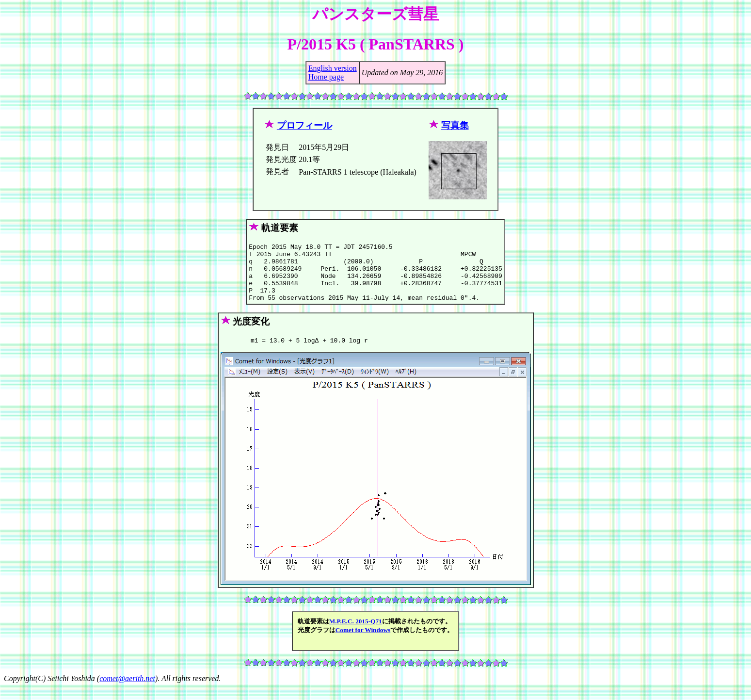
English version (333, 68)
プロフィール (304, 125)
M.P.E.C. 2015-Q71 (356, 634)
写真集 (455, 125)
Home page (326, 77)
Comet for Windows (363, 643)
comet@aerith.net (127, 692)
